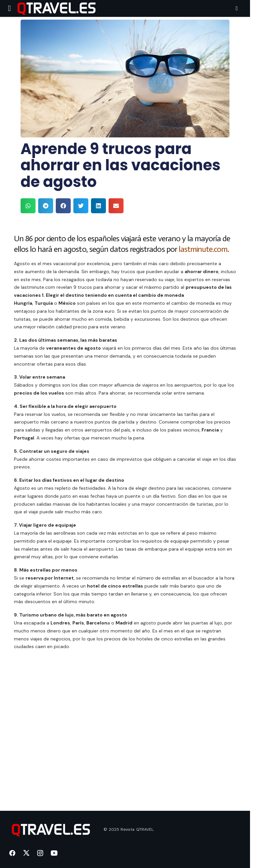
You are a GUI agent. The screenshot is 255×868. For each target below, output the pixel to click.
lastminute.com (203, 249)
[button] (9, 8)
